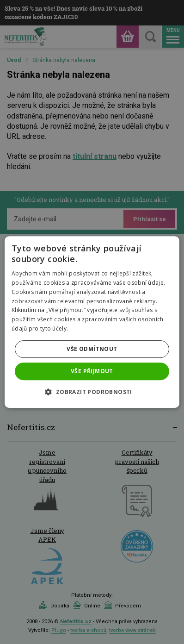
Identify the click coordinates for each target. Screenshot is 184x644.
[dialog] (92, 322)
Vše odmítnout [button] (92, 349)
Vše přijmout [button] (92, 371)
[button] (92, 392)
